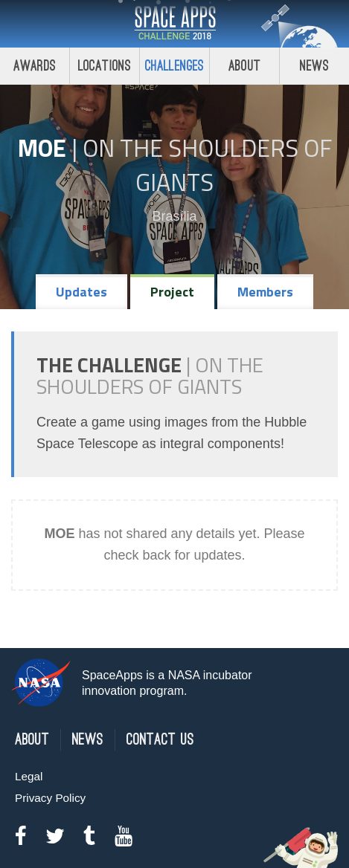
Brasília (174, 216)
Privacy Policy (50, 798)
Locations (105, 66)
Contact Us (160, 740)
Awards (35, 66)
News (314, 66)
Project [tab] (172, 292)
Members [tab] (265, 292)
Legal (29, 776)
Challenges (175, 66)
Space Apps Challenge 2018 (175, 24)
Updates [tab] (81, 292)
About (244, 66)
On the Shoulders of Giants (207, 165)
